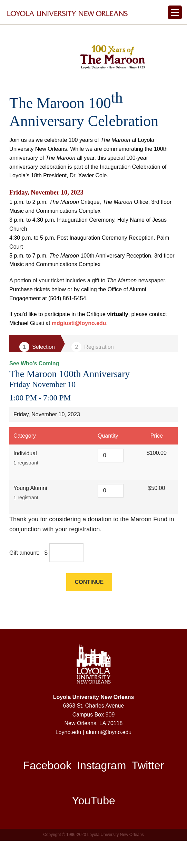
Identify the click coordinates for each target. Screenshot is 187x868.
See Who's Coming (33, 388)
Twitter (147, 792)
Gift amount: (24, 579)
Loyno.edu (69, 759)
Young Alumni (30, 514)
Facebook (48, 792)
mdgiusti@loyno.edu (79, 348)
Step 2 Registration (93, 372)
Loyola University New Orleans (93, 724)
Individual (25, 479)
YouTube (93, 827)
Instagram (102, 792)
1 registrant (25, 489)
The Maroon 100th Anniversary (79, 398)
